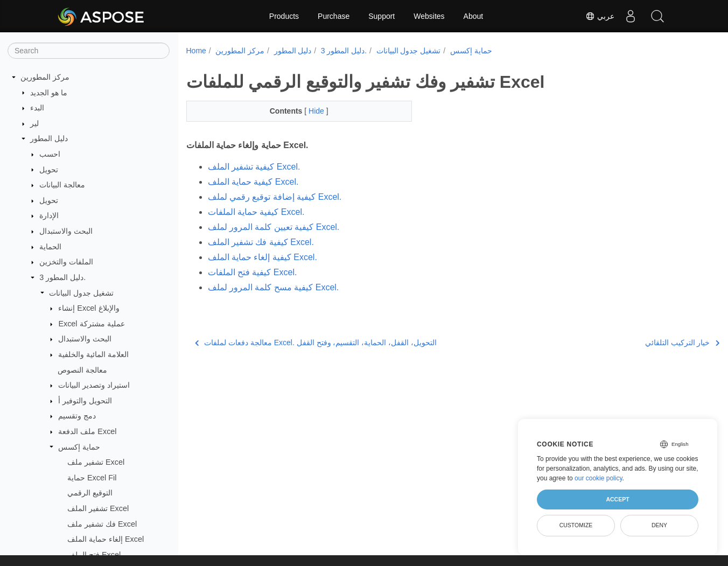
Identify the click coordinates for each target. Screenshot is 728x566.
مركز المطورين (45, 77)
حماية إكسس (79, 447)
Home (196, 51)
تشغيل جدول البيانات (81, 293)
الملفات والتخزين (66, 262)
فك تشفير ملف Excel (102, 524)
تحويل (49, 170)
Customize (576, 525)
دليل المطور (49, 138)
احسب (50, 154)
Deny (659, 525)
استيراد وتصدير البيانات (94, 385)
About (474, 16)
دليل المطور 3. (62, 277)
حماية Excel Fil (92, 478)
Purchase (334, 16)
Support (381, 16)
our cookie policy (598, 478)
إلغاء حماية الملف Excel (106, 539)
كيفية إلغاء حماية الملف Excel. (262, 257)
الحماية (50, 247)
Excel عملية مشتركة (91, 324)
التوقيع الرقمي (90, 493)
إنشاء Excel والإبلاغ (89, 308)
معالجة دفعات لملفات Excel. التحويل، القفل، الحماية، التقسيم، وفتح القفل (316, 343)
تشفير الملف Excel (98, 508)
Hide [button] (310, 111)
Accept (617, 499)
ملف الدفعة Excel (87, 431)
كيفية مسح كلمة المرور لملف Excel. (274, 287)
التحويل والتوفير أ (85, 401)
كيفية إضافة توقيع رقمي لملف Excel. (275, 197)
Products (284, 16)
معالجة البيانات (62, 185)
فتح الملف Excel (94, 555)
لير (34, 123)
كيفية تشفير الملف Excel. (254, 167)
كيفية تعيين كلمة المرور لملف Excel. (274, 227)
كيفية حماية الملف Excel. (253, 182)
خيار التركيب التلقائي (645, 343)
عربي (600, 16)
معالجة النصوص (82, 370)
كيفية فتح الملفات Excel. (253, 272)
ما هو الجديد (49, 93)
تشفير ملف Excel (96, 462)
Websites (429, 16)
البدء (37, 108)
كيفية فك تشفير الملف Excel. (261, 242)
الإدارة (49, 215)
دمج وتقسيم (77, 416)
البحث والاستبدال (66, 231)
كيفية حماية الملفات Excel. (256, 212)
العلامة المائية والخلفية (93, 354)
